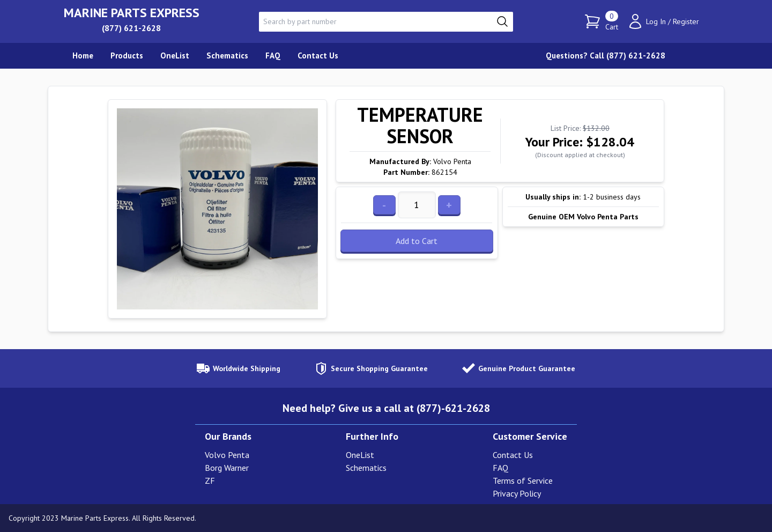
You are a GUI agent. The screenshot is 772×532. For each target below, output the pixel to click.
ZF (210, 481)
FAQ (500, 468)
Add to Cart (417, 241)
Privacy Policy (517, 493)
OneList (360, 455)
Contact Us (513, 455)
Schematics (366, 468)
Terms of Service (523, 481)
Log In (656, 21)
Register (686, 21)
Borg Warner (227, 468)
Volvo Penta (227, 455)
